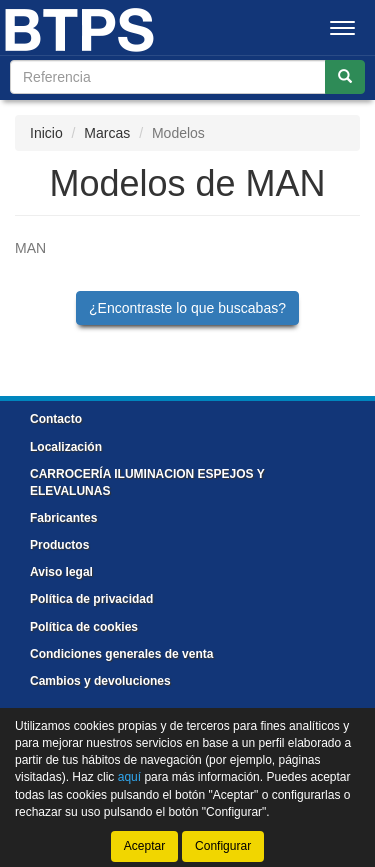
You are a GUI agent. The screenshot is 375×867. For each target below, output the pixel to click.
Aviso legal (61, 572)
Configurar (223, 846)
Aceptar (144, 846)
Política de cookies (84, 627)
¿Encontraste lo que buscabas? (187, 308)
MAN (30, 248)
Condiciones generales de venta (121, 654)
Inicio (46, 133)
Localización (66, 447)
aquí (129, 777)
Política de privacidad (91, 599)
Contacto (56, 419)
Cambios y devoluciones (100, 681)
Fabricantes (63, 518)
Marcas (107, 133)
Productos (59, 545)
